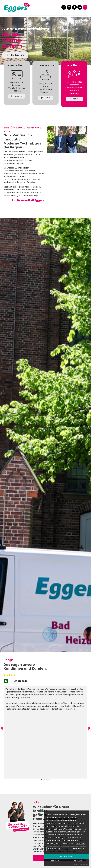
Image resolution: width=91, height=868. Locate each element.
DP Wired (85, 865)
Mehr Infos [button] (81, 844)
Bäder (46, 103)
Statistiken (79, 848)
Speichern (55, 861)
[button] (41, 780)
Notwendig (54, 848)
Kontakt (74, 104)
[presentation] (2, 729)
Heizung (17, 102)
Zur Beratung (15, 55)
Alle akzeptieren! (66, 856)
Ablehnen (78, 861)
